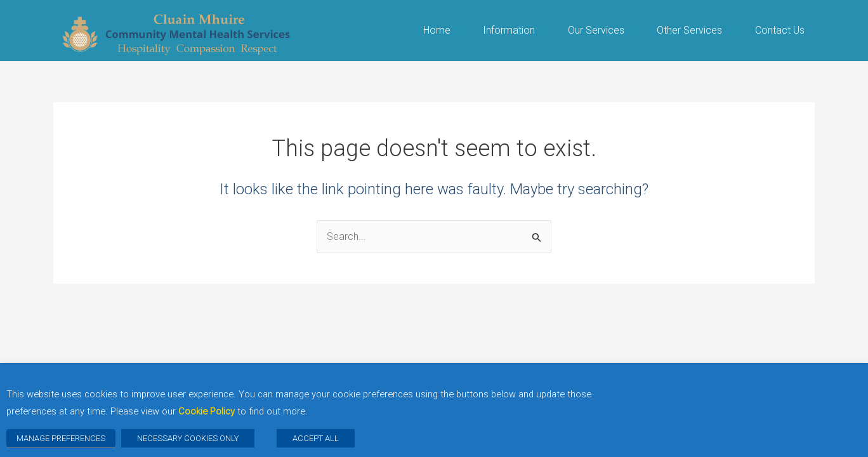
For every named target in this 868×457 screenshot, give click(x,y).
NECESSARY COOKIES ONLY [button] (188, 438)
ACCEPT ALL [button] (316, 438)
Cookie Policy (207, 411)
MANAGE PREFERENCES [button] (61, 438)
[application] (457, 30)
